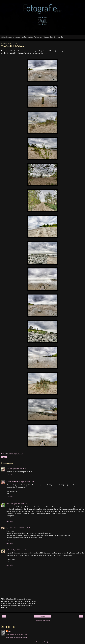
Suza (10, 631)
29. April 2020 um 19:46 (19, 550)
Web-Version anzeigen (42, 620)
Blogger (46, 642)
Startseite (43, 616)
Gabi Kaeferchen (12, 482)
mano (8, 504)
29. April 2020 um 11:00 (27, 482)
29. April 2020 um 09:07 (18, 469)
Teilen (4, 457)
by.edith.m (10, 528)
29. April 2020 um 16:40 (22, 528)
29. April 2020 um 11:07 (19, 504)
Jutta (8, 550)
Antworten (10, 475)
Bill (8, 469)
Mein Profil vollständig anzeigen (16, 637)
